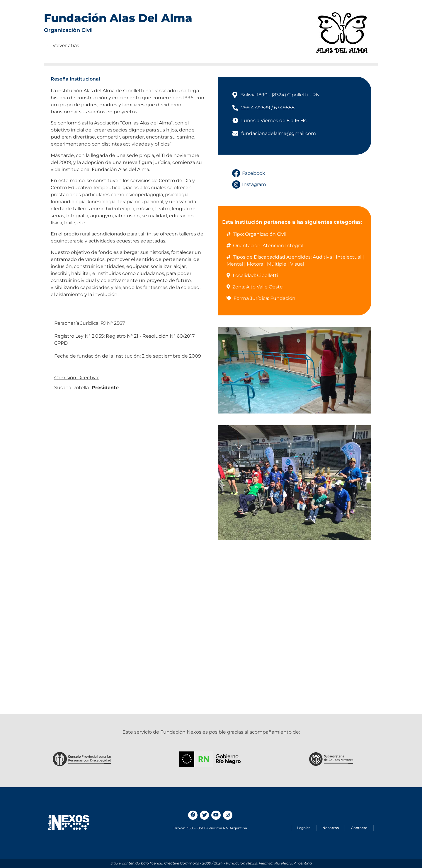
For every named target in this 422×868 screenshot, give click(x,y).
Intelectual (349, 257)
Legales (304, 828)
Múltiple (277, 264)
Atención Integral (283, 246)
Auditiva (322, 257)
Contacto (359, 828)
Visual (297, 264)
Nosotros (331, 828)
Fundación (283, 298)
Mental (235, 264)
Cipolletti (268, 275)
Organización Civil (68, 30)
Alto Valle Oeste (264, 287)
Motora (255, 264)
